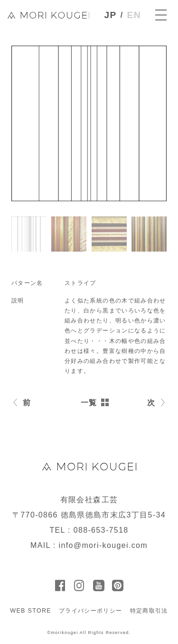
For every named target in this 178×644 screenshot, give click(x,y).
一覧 (89, 403)
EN (134, 15)
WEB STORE (31, 611)
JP (111, 15)
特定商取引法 (149, 611)
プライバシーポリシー (91, 611)
